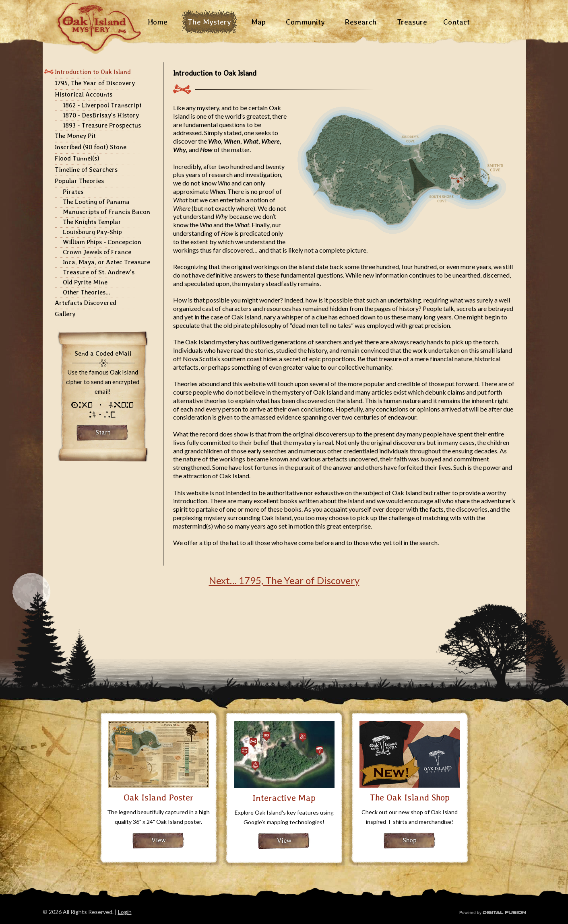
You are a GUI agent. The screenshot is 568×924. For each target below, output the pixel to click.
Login (125, 912)
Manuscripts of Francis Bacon (106, 212)
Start (103, 432)
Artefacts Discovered (86, 303)
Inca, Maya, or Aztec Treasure (106, 262)
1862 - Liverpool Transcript (102, 105)
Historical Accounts (84, 94)
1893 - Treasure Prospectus (102, 125)
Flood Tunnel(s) (77, 158)
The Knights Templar (92, 222)
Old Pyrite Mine (85, 282)
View (159, 840)
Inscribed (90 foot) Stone (91, 147)
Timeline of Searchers (86, 170)
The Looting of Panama (96, 202)
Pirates (73, 192)
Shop (410, 840)
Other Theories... (87, 292)
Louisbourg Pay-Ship (92, 232)
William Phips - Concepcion (102, 242)
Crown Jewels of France (97, 252)
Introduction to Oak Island (93, 72)
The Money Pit (75, 136)
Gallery (65, 314)
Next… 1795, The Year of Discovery (284, 580)
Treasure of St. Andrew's (99, 272)
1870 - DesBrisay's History (101, 115)
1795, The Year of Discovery (95, 83)
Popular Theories (79, 181)
